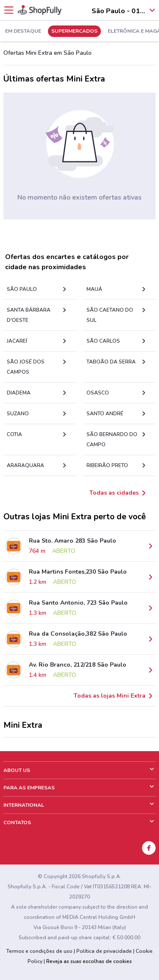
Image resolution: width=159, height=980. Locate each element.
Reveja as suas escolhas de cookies (89, 961)
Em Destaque (23, 31)
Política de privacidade (104, 951)
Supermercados (74, 31)
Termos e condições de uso (39, 951)
